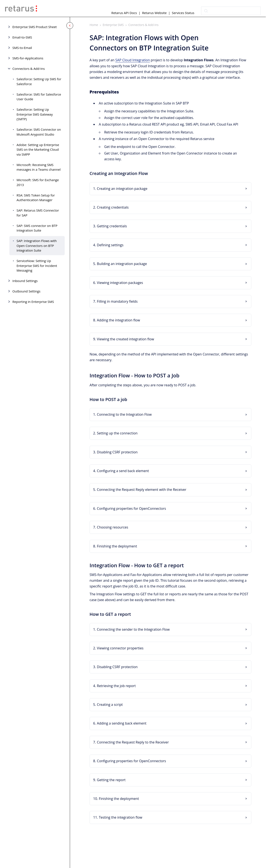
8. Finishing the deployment (115, 546)
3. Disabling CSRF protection (115, 452)
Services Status (183, 13)
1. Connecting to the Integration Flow (122, 414)
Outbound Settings (26, 291)
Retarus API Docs (124, 13)
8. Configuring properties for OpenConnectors (130, 761)
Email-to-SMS (22, 37)
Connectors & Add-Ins (29, 69)
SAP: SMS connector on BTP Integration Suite (37, 228)
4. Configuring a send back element (121, 471)
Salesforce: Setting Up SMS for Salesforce (39, 81)
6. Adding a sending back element (120, 723)
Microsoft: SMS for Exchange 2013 (38, 182)
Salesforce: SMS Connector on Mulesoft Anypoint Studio (39, 132)
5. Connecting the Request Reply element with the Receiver (140, 490)
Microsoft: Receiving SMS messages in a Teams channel (39, 167)
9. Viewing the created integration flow (124, 339)
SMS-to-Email (22, 48)
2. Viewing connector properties (118, 648)
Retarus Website (154, 13)
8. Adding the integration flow (117, 320)
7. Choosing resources (111, 527)
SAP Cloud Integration (133, 60)
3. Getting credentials (110, 226)
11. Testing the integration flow (118, 817)
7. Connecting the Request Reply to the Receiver (131, 742)
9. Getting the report (109, 780)
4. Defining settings (108, 245)
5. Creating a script (108, 705)
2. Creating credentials (111, 207)
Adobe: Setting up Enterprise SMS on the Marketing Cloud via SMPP (38, 150)
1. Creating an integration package (120, 189)
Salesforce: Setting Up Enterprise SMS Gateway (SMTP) (35, 114)
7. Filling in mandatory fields (115, 301)
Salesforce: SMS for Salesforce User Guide (39, 97)
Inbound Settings (25, 281)
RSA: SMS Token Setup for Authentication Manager (36, 198)
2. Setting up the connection (115, 433)
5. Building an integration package (120, 264)
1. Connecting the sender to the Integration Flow (131, 629)
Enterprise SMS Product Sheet (34, 27)
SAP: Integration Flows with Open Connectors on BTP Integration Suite (37, 246)
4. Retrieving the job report (114, 686)
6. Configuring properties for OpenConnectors (130, 508)
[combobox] (231, 11)
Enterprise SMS (113, 25)
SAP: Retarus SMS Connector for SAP (38, 213)
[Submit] (206, 11)
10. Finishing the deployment (116, 799)
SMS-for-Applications (28, 58)
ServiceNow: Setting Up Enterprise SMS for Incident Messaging (37, 266)
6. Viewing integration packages (118, 283)
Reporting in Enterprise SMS (33, 302)
